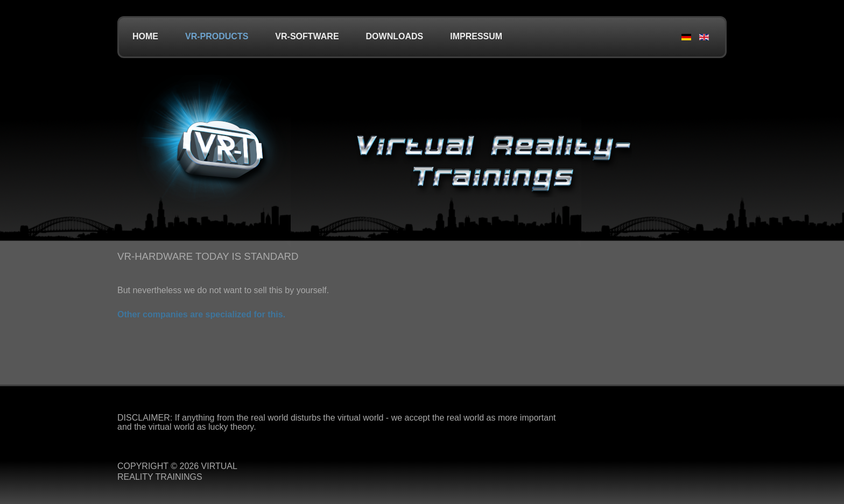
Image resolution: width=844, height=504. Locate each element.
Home (145, 36)
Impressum (476, 36)
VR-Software (307, 36)
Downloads (395, 36)
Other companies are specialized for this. (201, 314)
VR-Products (217, 36)
